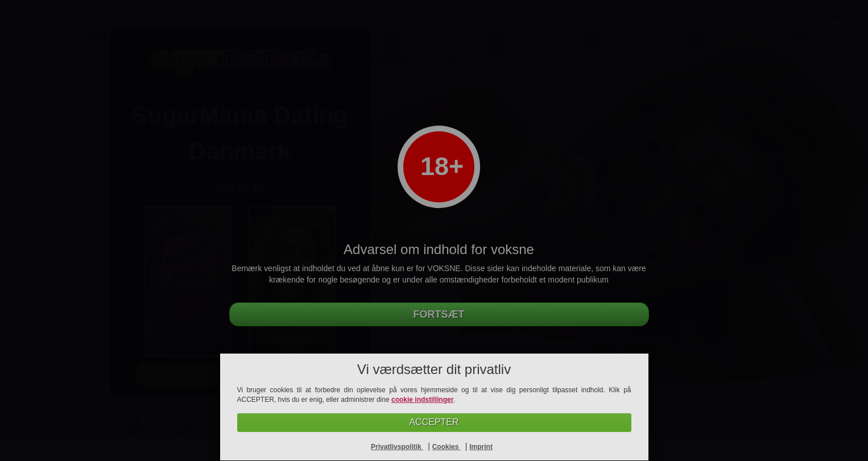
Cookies (447, 447)
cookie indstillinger (422, 400)
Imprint (481, 447)
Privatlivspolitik (397, 447)
